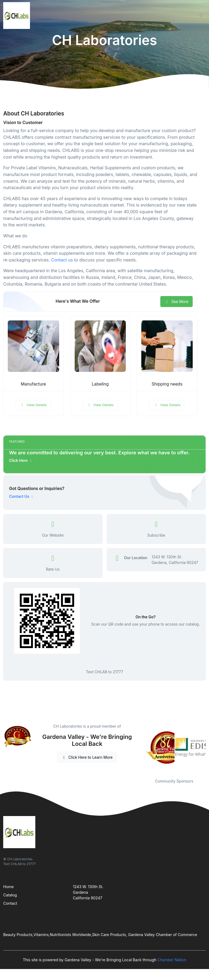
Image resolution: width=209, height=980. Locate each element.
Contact (10, 903)
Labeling (100, 384)
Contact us (62, 260)
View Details (33, 405)
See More (176, 302)
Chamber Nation (172, 960)
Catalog (10, 895)
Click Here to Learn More (87, 757)
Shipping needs (167, 384)
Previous (139, 747)
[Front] (18, 16)
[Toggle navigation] (201, 16)
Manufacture (33, 384)
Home (8, 887)
